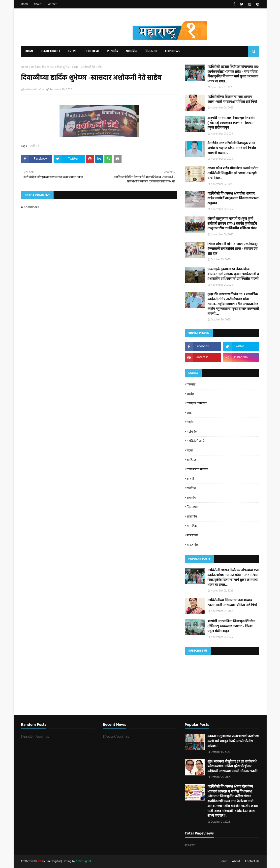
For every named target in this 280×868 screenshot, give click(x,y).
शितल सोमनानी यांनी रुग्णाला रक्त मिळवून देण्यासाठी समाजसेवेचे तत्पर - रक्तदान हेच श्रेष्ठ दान (233, 249)
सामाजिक (192, 536)
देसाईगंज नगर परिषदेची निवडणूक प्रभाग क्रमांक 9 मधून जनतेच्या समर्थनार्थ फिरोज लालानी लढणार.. (232, 148)
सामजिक (192, 526)
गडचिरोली (193, 432)
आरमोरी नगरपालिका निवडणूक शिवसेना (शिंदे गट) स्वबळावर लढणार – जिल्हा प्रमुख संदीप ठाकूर (232, 123)
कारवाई (191, 385)
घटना (190, 451)
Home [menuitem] (29, 51)
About (37, 4)
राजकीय (191, 498)
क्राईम (190, 422)
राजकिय (191, 488)
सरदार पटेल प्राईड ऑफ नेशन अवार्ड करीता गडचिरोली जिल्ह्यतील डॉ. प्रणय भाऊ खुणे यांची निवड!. (233, 173)
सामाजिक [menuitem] (132, 51)
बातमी (190, 479)
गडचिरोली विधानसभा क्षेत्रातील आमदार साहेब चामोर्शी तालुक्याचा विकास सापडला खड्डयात (233, 199)
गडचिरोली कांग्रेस (197, 441)
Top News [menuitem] (172, 51)
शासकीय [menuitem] (113, 51)
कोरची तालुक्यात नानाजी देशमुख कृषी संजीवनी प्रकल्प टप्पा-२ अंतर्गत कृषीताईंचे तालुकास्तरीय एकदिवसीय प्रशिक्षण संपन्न (232, 224)
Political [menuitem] (92, 51)
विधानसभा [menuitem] (151, 51)
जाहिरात (35, 67)
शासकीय (192, 517)
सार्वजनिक (193, 545)
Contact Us (252, 861)
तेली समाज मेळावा (198, 469)
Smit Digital (54, 861)
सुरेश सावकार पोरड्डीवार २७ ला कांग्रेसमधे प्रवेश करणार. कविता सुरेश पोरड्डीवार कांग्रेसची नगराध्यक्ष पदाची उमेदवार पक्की (233, 767)
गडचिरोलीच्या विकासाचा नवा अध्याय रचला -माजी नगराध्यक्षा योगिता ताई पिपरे (232, 99)
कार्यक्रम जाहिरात (197, 403)
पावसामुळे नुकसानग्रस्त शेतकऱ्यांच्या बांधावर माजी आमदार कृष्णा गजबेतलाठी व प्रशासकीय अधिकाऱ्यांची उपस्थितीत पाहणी (233, 274)
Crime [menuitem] (72, 51)
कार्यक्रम (192, 394)
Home (25, 4)
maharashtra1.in (34, 90)
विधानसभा (193, 507)
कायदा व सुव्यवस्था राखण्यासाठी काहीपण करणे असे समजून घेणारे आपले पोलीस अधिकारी (233, 741)
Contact (51, 4)
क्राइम (190, 413)
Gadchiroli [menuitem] (51, 51)
